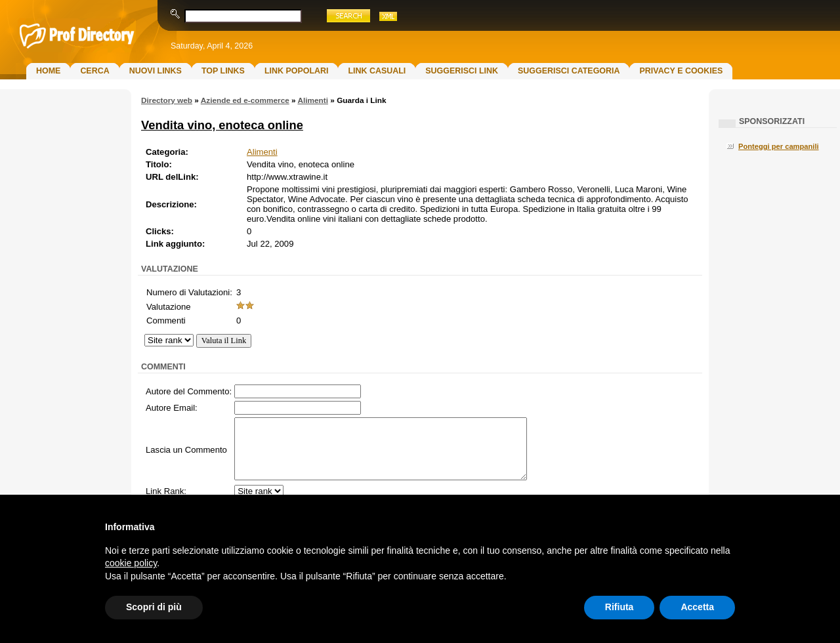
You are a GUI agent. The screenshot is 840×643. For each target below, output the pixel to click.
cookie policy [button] (131, 563)
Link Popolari (297, 71)
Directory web (167, 100)
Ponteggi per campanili (779, 146)
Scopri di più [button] (154, 607)
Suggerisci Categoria (569, 71)
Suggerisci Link (462, 71)
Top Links (223, 71)
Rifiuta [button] (619, 607)
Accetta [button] (697, 607)
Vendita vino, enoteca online (222, 125)
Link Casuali (377, 71)
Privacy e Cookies (681, 71)
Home (48, 71)
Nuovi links (156, 71)
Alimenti (313, 100)
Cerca (94, 71)
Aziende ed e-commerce (245, 100)
